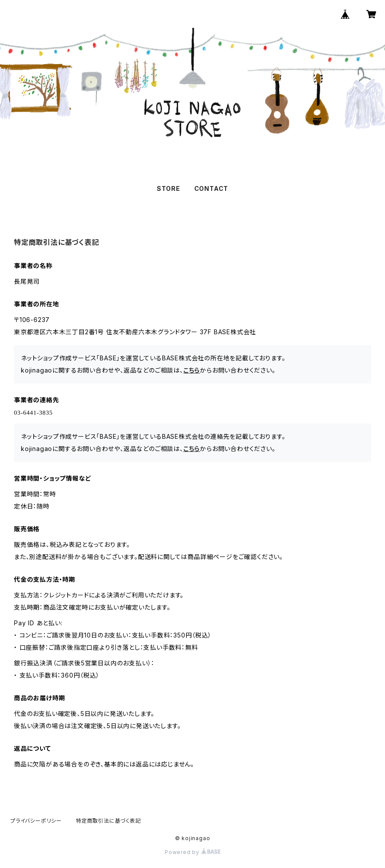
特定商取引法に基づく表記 (108, 821)
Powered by (192, 852)
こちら (192, 370)
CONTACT (211, 188)
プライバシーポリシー (36, 821)
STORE (169, 188)
